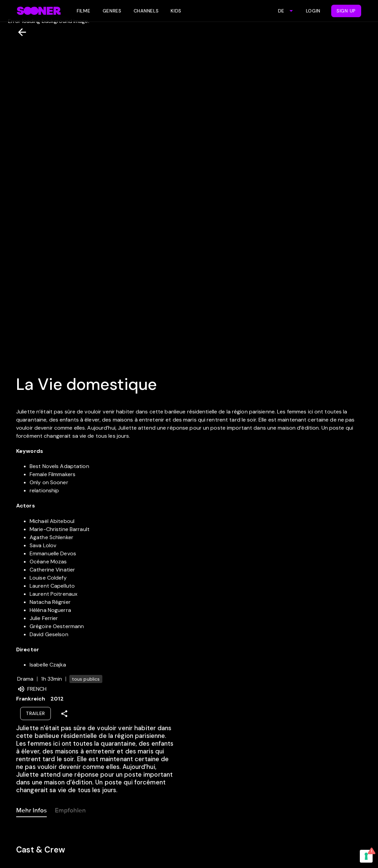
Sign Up (346, 11)
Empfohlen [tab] (70, 809)
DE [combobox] (281, 11)
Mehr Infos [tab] (31, 809)
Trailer (36, 713)
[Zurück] (19, 32)
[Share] (64, 714)
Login (313, 11)
